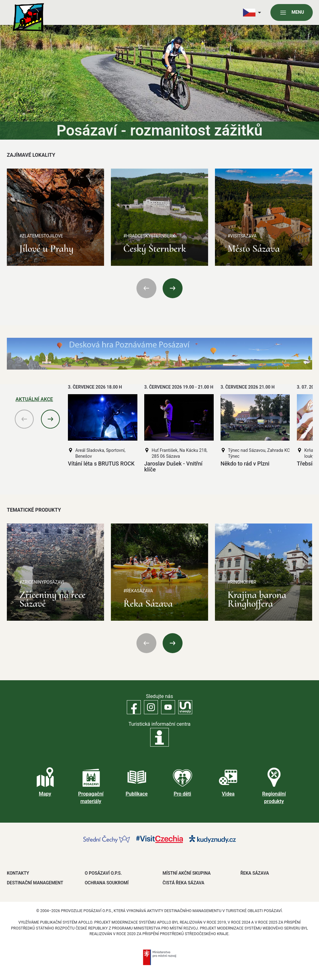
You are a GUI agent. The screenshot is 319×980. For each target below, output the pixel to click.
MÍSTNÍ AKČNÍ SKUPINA (187, 873)
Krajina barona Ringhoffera (257, 599)
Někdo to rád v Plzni (245, 464)
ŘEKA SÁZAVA (255, 873)
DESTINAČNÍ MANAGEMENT (35, 883)
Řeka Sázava (148, 603)
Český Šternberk (155, 249)
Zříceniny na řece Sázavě (52, 599)
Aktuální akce (34, 399)
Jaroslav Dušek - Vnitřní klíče (173, 467)
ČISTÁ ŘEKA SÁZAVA (183, 883)
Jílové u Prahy (46, 249)
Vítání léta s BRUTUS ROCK (101, 464)
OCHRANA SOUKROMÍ (107, 883)
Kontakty (18, 873)
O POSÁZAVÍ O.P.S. (103, 873)
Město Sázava (254, 249)
